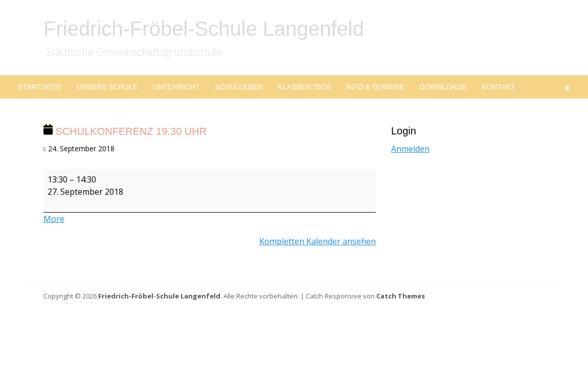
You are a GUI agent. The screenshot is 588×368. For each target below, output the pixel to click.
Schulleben (239, 87)
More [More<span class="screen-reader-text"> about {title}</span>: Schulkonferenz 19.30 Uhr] (54, 219)
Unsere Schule (107, 87)
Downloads (443, 87)
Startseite (40, 87)
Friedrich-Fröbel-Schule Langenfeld (204, 29)
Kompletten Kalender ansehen (318, 241)
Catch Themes (401, 296)
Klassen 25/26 (304, 87)
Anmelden (410, 149)
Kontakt (498, 87)
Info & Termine (375, 87)
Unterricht (176, 87)
